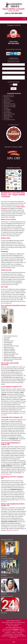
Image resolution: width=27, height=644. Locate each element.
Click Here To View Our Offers (13, 147)
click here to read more (12, 530)
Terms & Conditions (8, 634)
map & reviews (17, 624)
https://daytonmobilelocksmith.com (14, 628)
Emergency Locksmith (14, 25)
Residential (9, 631)
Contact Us (19, 633)
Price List (16, 634)
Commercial (15, 631)
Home (3, 631)
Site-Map (21, 634)
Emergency (8, 633)
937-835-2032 (17, 13)
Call (13, 642)
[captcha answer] (15, 85)
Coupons (14, 633)
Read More (4, 556)
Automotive (22, 631)
